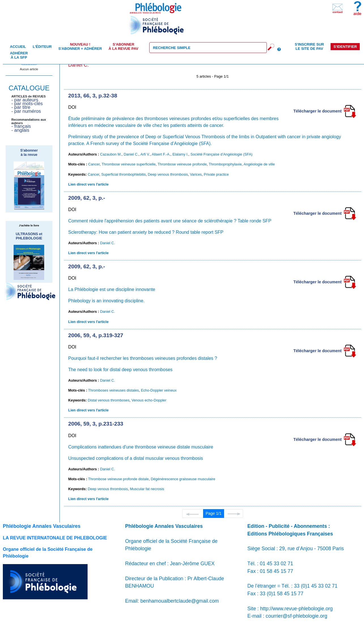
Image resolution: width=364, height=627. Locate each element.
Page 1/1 (214, 513)
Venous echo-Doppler (149, 400)
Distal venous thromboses (109, 400)
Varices (196, 174)
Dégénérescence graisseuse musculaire (183, 479)
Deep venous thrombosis (168, 174)
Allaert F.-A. (161, 154)
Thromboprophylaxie (225, 164)
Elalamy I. (180, 154)
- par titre (21, 107)
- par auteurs (25, 100)
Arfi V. (145, 154)
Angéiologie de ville (259, 164)
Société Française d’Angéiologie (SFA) (221, 154)
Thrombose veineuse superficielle (129, 164)
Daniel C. (131, 154)
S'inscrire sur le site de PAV (309, 46)
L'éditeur (42, 47)
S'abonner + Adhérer (80, 46)
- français (21, 126)
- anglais (20, 130)
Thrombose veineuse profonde (182, 164)
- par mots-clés (27, 104)
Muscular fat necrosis (147, 489)
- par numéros (26, 111)
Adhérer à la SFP (19, 55)
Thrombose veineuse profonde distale (118, 479)
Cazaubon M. (111, 154)
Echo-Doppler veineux (159, 390)
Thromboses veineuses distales (113, 390)
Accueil (18, 47)
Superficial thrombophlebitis (123, 174)
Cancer (94, 164)
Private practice (216, 174)
